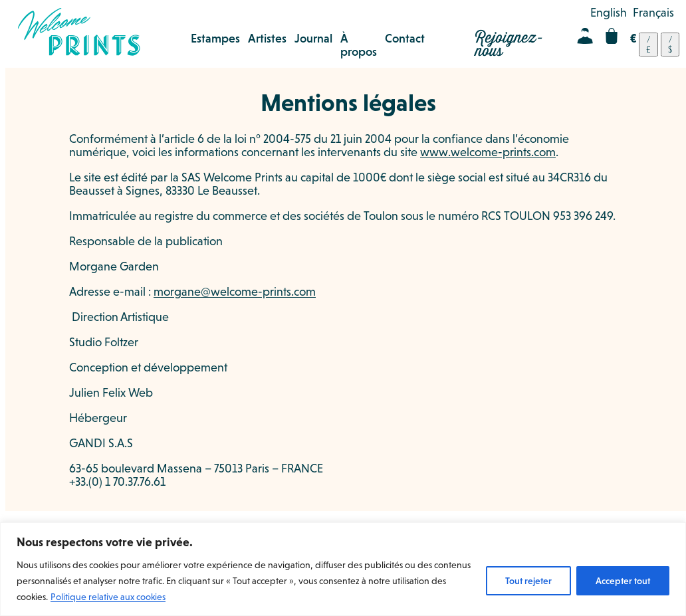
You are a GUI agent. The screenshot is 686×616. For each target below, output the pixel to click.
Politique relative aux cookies (108, 597)
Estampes (215, 39)
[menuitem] (609, 13)
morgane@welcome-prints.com (235, 292)
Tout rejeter (528, 581)
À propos (359, 45)
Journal (313, 39)
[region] (343, 569)
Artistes (267, 39)
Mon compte (585, 36)
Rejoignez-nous (509, 45)
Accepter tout (623, 581)
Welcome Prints (79, 32)
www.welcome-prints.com (488, 152)
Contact (405, 39)
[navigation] (655, 45)
